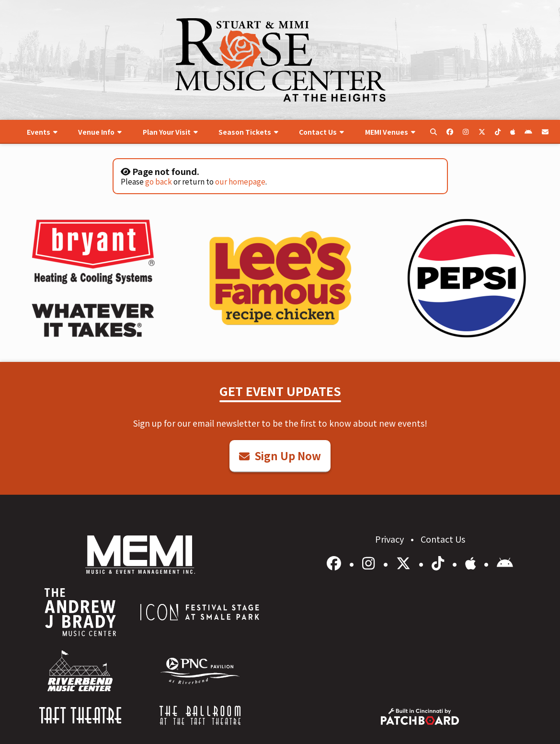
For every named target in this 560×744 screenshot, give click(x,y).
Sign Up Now (280, 455)
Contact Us (443, 539)
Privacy (390, 539)
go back (159, 181)
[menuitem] (42, 132)
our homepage (240, 181)
